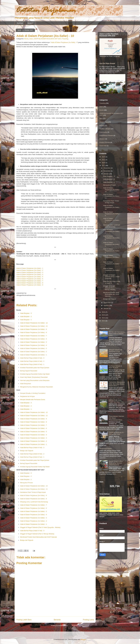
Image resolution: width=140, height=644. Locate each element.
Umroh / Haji (104, 122)
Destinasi (20, 23)
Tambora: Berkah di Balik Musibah (115, 367)
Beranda (30, 23)
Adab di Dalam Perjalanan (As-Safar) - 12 (34, 323)
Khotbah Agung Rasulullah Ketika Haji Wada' (35, 374)
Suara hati (103, 146)
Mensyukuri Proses (27, 483)
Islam (31, 39)
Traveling (65, 39)
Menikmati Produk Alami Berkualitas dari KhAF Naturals (39, 537)
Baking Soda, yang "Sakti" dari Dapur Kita (116, 401)
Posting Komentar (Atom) (59, 626)
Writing (102, 125)
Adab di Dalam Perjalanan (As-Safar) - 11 (34, 326)
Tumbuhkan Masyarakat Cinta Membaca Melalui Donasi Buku (117, 384)
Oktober (106, 174)
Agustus (106, 305)
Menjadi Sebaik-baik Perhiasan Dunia (33, 399)
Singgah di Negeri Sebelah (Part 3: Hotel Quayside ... (111, 277)
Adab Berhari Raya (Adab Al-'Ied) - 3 (32, 358)
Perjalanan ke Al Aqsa (27, 396)
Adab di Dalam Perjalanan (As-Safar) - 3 (30, 272)
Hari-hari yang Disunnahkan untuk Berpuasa (35, 380)
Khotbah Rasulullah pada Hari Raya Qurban (35, 368)
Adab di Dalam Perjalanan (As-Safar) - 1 (30, 268)
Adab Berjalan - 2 (26, 316)
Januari (106, 308)
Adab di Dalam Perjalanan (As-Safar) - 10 (112, 207)
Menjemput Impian (106, 449)
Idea (101, 119)
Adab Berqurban (26, 384)
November (107, 171)
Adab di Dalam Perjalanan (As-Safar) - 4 (30, 274)
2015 (104, 315)
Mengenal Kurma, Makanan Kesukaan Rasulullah (36, 387)
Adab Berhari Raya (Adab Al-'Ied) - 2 (32, 361)
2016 (104, 312)
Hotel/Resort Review (106, 135)
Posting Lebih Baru (24, 620)
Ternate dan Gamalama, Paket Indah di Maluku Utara (117, 334)
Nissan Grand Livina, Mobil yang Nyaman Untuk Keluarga (116, 463)
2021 (104, 160)
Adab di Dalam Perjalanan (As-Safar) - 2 (30, 270)
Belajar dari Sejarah (27, 451)
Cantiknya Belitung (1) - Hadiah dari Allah (117, 433)
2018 (104, 163)
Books (26, 39)
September (107, 303)
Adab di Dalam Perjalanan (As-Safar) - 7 (30, 281)
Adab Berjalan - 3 (26, 313)
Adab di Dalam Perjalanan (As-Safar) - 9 (64, 42)
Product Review (105, 142)
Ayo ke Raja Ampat (107, 63)
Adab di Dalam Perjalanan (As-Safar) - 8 (30, 283)
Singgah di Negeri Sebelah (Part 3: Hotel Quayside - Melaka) (40, 527)
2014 (104, 318)
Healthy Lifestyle (105, 129)
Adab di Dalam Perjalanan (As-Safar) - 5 (30, 277)
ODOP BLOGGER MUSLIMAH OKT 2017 (48, 39)
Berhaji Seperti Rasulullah (29, 371)
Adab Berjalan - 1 (26, 320)
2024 (104, 157)
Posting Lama (88, 620)
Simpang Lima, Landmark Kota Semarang (34, 502)
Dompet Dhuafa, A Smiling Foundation (33, 393)
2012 (104, 321)
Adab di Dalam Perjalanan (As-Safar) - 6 (30, 279)
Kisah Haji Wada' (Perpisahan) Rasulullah (34, 377)
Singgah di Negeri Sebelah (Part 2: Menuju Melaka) (37, 534)
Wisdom (102, 139)
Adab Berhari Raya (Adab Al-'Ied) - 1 (32, 364)
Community (103, 132)
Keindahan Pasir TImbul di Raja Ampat (33, 492)
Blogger (83, 639)
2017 (104, 165)
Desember (107, 168)
